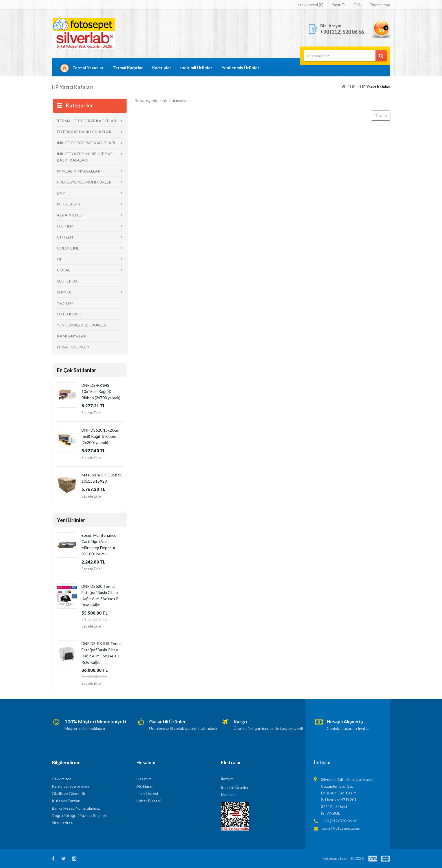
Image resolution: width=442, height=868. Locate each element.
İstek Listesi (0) (310, 5)
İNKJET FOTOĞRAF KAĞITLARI (86, 143)
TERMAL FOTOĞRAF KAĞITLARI (87, 121)
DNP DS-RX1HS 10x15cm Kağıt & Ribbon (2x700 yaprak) (101, 391)
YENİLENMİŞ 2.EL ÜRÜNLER (82, 325)
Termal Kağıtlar (128, 68)
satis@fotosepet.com (341, 828)
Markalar (228, 795)
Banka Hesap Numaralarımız (76, 808)
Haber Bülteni (149, 801)
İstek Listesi (147, 793)
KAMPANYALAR (72, 336)
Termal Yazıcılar (88, 68)
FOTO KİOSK (69, 314)
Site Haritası (63, 823)
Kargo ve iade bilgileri (70, 786)
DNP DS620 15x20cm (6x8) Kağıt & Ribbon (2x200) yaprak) (100, 436)
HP (353, 87)
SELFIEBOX (67, 281)
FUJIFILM (65, 226)
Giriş (358, 5)
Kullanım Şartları (66, 801)
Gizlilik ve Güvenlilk (68, 793)
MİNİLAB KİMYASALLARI (79, 171)
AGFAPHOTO (69, 215)
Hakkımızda (62, 779)
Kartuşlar (162, 68)
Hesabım (144, 779)
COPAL (64, 270)
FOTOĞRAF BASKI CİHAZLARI (85, 132)
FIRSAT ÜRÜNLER (73, 347)
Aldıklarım (145, 786)
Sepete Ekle (91, 413)
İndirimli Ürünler (196, 68)
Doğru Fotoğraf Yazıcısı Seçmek (79, 815)
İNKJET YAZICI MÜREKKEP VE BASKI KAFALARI (85, 157)
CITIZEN (65, 237)
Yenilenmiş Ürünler (240, 68)
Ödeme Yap (380, 5)
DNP (61, 193)
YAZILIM (65, 303)
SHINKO (65, 292)
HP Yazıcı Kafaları (375, 87)
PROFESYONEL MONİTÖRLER (84, 182)
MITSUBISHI (68, 204)
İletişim (227, 779)
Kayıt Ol (338, 5)
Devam (381, 115)
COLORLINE (68, 248)
